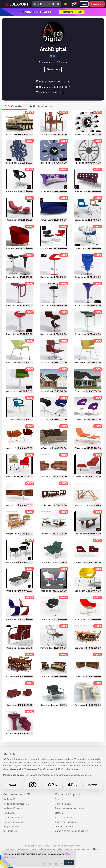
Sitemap (96, 849)
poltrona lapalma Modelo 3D (87, 619)
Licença (59, 813)
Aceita (69, 863)
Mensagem (53, 69)
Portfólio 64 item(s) (15, 106)
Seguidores (46, 62)
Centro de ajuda (63, 804)
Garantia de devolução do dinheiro (72, 831)
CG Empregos (10, 831)
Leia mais (58, 92)
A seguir (62, 62)
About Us (9, 754)
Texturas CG (9, 813)
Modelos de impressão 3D (16, 804)
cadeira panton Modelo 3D (18, 619)
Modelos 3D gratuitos (41, 106)
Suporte (59, 799)
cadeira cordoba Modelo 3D (53, 705)
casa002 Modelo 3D (50, 391)
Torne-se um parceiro (14, 822)
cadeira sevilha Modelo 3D (52, 562)
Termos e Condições (65, 827)
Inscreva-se (97, 4)
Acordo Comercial (64, 817)
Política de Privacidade (66, 822)
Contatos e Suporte (68, 794)
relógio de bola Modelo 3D (87, 134)
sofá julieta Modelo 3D (51, 191)
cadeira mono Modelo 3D (18, 363)
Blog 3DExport (11, 827)
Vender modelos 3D (13, 817)
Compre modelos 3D (17, 794)
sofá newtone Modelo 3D (52, 220)
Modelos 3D (9, 799)
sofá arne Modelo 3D (50, 448)
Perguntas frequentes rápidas (69, 808)
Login (84, 4)
